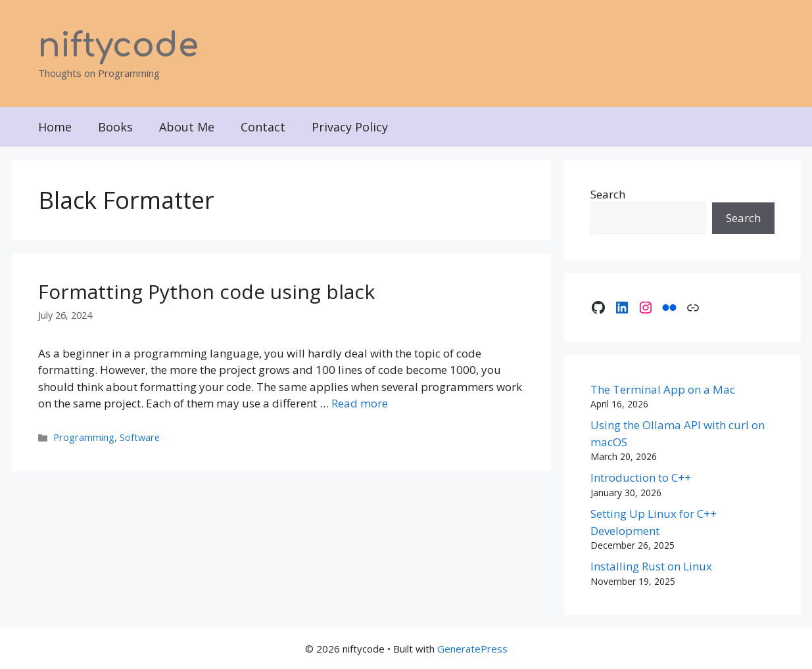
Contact (263, 127)
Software (140, 437)
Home (55, 127)
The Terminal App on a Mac (663, 389)
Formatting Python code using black (206, 291)
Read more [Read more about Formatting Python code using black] (360, 403)
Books (115, 127)
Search (608, 194)
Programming (84, 437)
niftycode (118, 46)
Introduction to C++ (641, 477)
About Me (187, 127)
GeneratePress (472, 649)
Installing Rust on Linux (651, 566)
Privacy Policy (350, 127)
